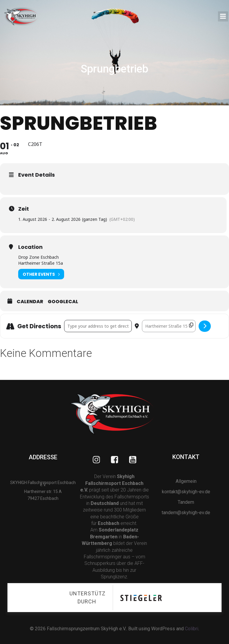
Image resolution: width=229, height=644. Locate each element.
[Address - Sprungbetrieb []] (98, 327)
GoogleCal (63, 302)
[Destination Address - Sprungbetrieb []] (169, 327)
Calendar (30, 302)
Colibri (192, 628)
